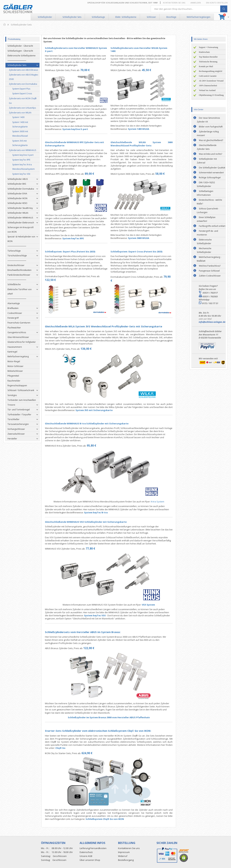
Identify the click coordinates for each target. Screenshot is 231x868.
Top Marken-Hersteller (208, 57)
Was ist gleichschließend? (211, 140)
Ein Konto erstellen (217, 3)
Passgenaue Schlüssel (209, 271)
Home (5, 24)
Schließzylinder (45, 17)
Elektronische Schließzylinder (204, 242)
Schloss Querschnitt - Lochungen (208, 210)
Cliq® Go (67, 748)
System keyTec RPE (80, 238)
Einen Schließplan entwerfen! (206, 219)
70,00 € (92, 70)
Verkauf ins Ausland (207, 90)
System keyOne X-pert (82, 129)
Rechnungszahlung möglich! (211, 71)
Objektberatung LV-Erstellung (211, 95)
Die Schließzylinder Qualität (212, 168)
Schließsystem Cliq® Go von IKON (111, 819)
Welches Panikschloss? (210, 266)
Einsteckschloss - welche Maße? (209, 202)
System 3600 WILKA (145, 238)
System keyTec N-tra (103, 512)
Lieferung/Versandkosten (93, 848)
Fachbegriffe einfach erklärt (212, 226)
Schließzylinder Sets (72, 17)
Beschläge (171, 17)
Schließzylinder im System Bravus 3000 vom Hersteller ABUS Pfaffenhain (116, 717)
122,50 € (57, 280)
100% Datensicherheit (208, 86)
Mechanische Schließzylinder (204, 250)
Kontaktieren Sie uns (174, 3)
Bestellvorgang (126, 860)
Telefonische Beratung (208, 62)
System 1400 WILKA (145, 129)
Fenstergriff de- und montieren (207, 233)
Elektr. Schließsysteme (126, 17)
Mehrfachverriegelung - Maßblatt (209, 259)
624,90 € (94, 753)
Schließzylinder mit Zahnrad (207, 161)
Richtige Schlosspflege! (210, 178)
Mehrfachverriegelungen (199, 17)
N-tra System (164, 502)
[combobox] (189, 9)
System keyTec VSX (102, 615)
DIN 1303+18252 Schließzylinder (206, 184)
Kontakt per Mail (206, 66)
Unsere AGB (86, 856)
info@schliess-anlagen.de (212, 322)
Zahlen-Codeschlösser (210, 276)
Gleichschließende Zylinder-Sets (207, 147)
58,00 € (167, 174)
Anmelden (196, 3)
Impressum (124, 852)
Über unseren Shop (90, 860)
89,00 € (96, 174)
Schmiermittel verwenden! (211, 173)
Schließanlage (98, 17)
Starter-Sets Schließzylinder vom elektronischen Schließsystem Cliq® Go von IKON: (105, 731)
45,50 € (153, 70)
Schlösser (151, 17)
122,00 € (96, 648)
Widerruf (123, 856)
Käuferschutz (204, 52)
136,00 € (93, 349)
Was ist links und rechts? (210, 154)
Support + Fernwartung (208, 47)
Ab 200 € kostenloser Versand (211, 81)
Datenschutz (86, 852)
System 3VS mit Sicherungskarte (101, 410)
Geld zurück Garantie (208, 76)
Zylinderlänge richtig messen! (208, 133)
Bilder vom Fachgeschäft (211, 127)
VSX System (155, 605)
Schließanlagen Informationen (205, 193)
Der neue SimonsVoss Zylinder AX (208, 120)
